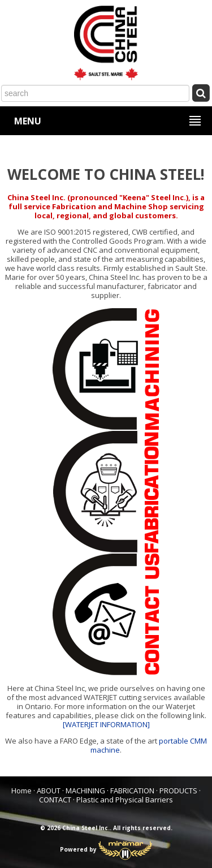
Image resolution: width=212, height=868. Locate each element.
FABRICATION (132, 791)
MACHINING (85, 791)
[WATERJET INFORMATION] (106, 724)
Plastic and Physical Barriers (125, 800)
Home (21, 791)
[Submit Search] (201, 92)
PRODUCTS (178, 791)
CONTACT (55, 800)
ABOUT (49, 791)
